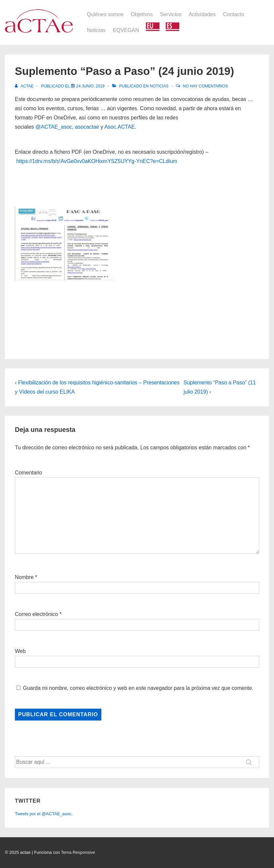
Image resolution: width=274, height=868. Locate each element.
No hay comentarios (205, 86)
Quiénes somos (105, 14)
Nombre (24, 577)
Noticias (96, 30)
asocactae (87, 127)
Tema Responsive (78, 852)
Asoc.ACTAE (120, 127)
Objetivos (142, 14)
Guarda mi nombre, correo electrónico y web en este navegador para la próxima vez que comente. (138, 688)
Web (20, 651)
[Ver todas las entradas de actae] (25, 86)
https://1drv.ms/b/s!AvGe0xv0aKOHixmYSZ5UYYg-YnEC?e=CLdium (97, 161)
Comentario (29, 473)
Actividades (202, 14)
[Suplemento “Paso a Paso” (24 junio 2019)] (90, 86)
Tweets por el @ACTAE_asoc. (44, 814)
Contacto (234, 14)
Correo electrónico (36, 614)
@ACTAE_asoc (54, 127)
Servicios (171, 14)
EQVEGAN (126, 30)
